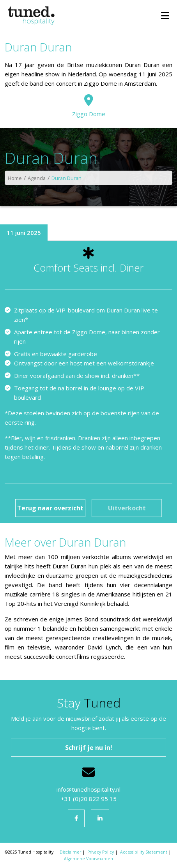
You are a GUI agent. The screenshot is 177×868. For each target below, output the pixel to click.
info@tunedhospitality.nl (88, 789)
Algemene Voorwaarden (88, 859)
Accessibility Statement (144, 852)
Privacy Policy (101, 852)
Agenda (37, 178)
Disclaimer (70, 852)
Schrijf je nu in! (89, 748)
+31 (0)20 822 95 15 (89, 799)
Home (15, 178)
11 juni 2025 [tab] (24, 233)
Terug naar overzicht (50, 508)
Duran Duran (66, 178)
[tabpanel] (88, 382)
